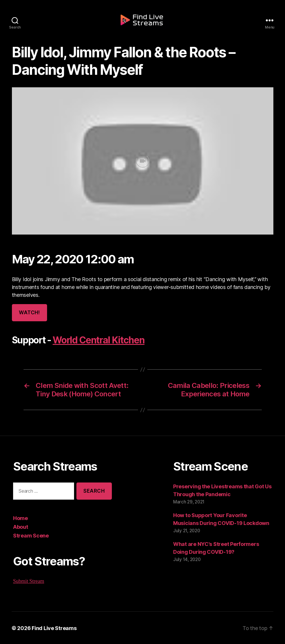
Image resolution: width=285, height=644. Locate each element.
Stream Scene (30, 535)
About (20, 526)
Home (20, 517)
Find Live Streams (51, 627)
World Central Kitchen (96, 340)
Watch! (29, 313)
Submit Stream (29, 581)
